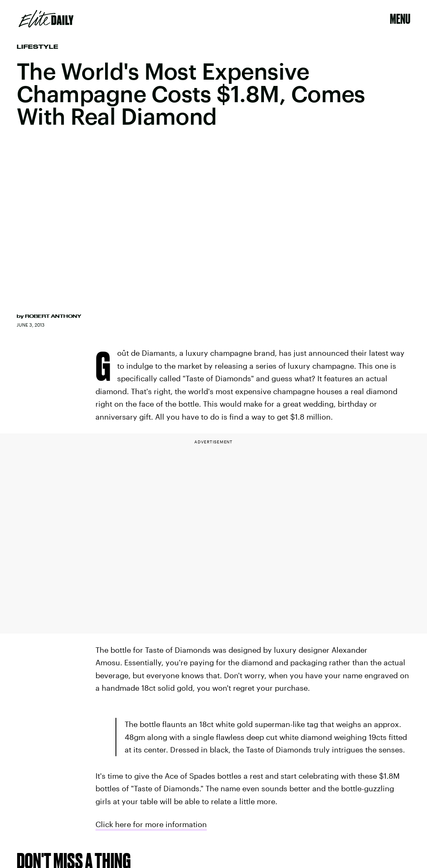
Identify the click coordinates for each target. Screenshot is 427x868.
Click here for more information (151, 824)
